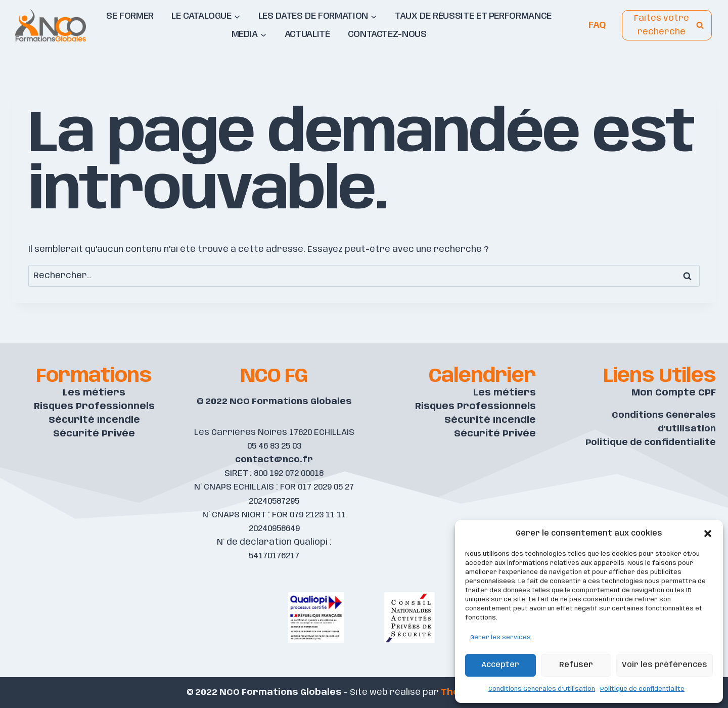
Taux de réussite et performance (473, 16)
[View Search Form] (667, 25)
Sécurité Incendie (94, 420)
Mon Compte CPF (674, 393)
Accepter (500, 665)
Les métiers (94, 393)
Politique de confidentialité (642, 689)
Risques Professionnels (94, 407)
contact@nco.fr (274, 460)
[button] (708, 534)
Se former (130, 16)
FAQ (597, 25)
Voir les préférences (665, 665)
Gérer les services (500, 637)
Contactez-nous (387, 34)
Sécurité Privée (94, 434)
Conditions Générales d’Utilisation (542, 689)
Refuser (576, 665)
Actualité (307, 34)
